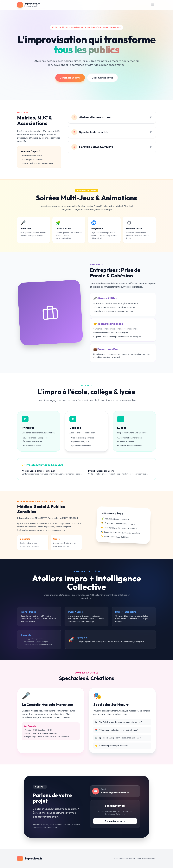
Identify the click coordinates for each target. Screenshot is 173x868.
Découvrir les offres (102, 78)
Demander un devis (70, 78)
